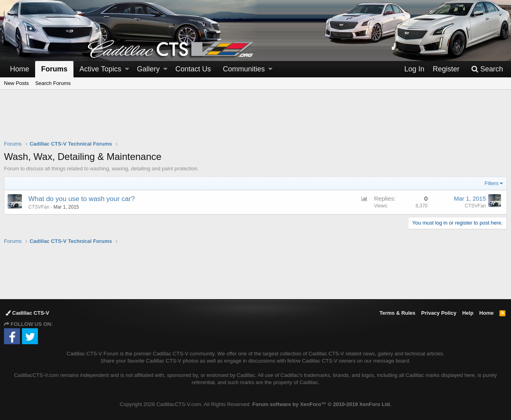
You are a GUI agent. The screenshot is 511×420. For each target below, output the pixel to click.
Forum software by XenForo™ (322, 404)
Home (20, 69)
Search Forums (53, 83)
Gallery (148, 69)
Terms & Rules (397, 313)
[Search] (487, 69)
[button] (127, 69)
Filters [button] (492, 183)
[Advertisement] (255, 120)
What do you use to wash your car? (81, 199)
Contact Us (193, 69)
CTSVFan (475, 206)
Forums (54, 69)
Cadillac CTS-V (27, 313)
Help (468, 313)
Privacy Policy (439, 313)
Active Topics (100, 69)
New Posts (16, 83)
